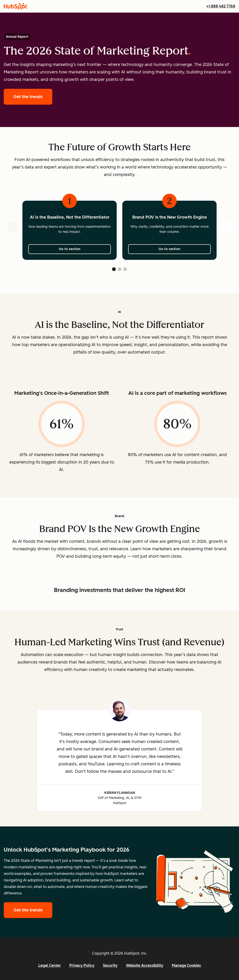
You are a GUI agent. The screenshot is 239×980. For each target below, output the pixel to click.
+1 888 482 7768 (221, 6)
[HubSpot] (15, 6)
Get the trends (33, 96)
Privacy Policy (82, 965)
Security (110, 965)
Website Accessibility (145, 965)
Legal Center (50, 965)
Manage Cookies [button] (186, 965)
